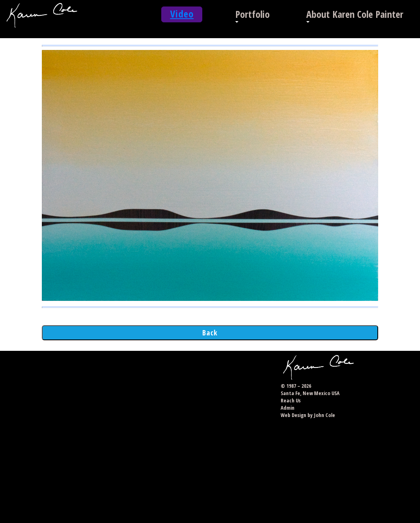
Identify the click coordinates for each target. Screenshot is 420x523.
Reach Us (291, 400)
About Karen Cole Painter (355, 14)
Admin (288, 408)
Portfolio (252, 14)
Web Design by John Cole (308, 415)
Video (182, 14)
